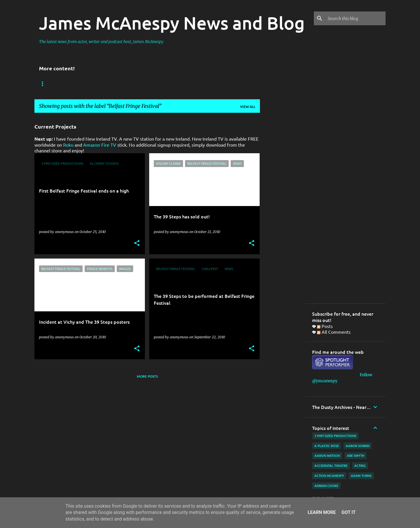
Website (197, 84)
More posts (147, 376)
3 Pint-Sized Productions (335, 436)
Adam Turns (361, 476)
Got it (348, 512)
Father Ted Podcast (158, 84)
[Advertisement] (283, 203)
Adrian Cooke (326, 486)
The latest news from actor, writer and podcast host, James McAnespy (101, 42)
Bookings (48, 84)
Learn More (322, 512)
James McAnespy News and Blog (172, 23)
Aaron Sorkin (358, 446)
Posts (325, 326)
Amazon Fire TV (100, 145)
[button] (137, 243)
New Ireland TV (112, 84)
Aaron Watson (327, 456)
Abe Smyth (356, 456)
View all (248, 107)
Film (221, 84)
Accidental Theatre (331, 466)
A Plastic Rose (327, 446)
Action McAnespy (329, 476)
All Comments (334, 332)
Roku (68, 145)
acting (360, 466)
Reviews (77, 84)
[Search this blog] (355, 18)
